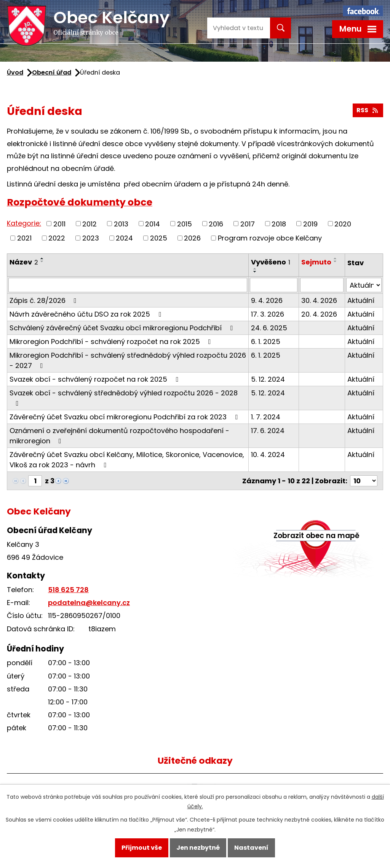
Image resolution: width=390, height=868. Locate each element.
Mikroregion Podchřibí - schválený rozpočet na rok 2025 (112, 342)
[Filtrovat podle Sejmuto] (322, 285)
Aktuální (361, 300)
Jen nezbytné (198, 848)
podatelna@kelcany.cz (89, 603)
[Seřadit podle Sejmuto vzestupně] (336, 258)
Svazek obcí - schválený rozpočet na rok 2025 (95, 379)
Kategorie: (24, 223)
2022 (57, 238)
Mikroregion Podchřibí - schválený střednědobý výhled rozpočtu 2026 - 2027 (128, 360)
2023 (91, 238)
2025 (159, 238)
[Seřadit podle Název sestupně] (42, 261)
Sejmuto (316, 262)
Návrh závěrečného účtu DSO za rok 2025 (87, 314)
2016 (216, 224)
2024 (124, 238)
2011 (59, 224)
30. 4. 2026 (319, 300)
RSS (368, 110)
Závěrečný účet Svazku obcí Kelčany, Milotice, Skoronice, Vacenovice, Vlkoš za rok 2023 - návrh (127, 460)
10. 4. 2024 (268, 455)
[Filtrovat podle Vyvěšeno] (274, 285)
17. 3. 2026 (268, 314)
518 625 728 (68, 590)
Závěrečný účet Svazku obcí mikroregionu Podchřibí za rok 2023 (125, 417)
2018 (279, 224)
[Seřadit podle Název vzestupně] (42, 258)
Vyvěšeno (271, 262)
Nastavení (251, 848)
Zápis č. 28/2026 (45, 300)
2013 (121, 224)
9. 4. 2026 (267, 300)
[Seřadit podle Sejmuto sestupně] (336, 261)
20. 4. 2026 (319, 314)
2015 (185, 224)
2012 (90, 224)
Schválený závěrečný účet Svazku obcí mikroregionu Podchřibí (123, 328)
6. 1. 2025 (266, 342)
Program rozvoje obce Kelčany (270, 238)
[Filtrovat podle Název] (128, 285)
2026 (192, 238)
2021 (24, 238)
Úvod (15, 72)
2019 (310, 224)
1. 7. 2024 (266, 417)
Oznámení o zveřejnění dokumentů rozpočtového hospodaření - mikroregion (119, 436)
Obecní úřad (52, 72)
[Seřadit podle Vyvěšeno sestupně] (255, 272)
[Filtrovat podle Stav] (364, 285)
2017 (248, 224)
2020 (343, 224)
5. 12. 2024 (268, 379)
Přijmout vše (142, 848)
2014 (153, 224)
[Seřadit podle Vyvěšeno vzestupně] (255, 269)
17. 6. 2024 (268, 431)
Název (24, 262)
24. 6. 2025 (269, 328)
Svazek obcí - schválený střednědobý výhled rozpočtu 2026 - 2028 (124, 397)
